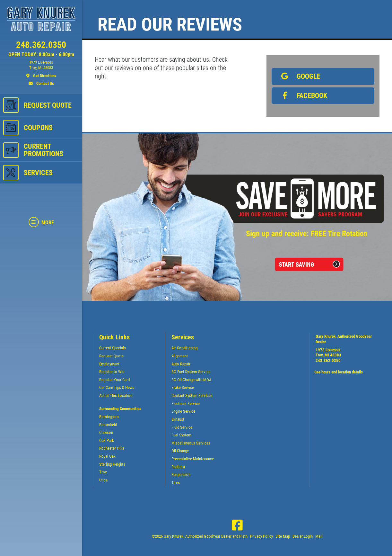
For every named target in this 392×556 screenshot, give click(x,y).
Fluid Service (182, 427)
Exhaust (178, 419)
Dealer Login (303, 536)
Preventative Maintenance (193, 459)
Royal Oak (107, 456)
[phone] (41, 46)
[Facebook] (237, 525)
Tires (176, 483)
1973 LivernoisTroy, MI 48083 (328, 353)
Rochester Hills (112, 448)
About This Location (116, 395)
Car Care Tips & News (117, 387)
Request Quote (111, 356)
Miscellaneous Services (191, 443)
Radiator (178, 467)
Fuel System (181, 435)
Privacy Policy (261, 536)
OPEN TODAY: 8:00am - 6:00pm (41, 55)
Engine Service (183, 411)
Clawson (106, 432)
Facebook (302, 95)
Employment (109, 364)
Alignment (180, 356)
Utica (103, 480)
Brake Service (183, 387)
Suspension (181, 475)
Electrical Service (186, 404)
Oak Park (107, 440)
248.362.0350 (328, 360)
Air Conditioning (184, 348)
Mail (319, 536)
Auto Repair (181, 364)
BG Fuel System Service (191, 372)
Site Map (283, 536)
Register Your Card (114, 380)
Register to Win (112, 372)
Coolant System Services (192, 395)
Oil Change (180, 451)
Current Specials (113, 348)
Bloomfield (108, 425)
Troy (103, 472)
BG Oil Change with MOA (191, 380)
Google (299, 76)
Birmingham (109, 417)
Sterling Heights (112, 464)
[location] (41, 69)
